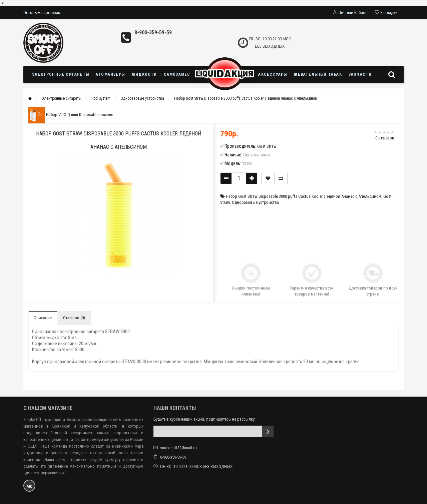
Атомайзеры (110, 74)
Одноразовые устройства (142, 98)
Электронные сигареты (61, 74)
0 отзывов (385, 138)
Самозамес (177, 74)
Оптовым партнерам (42, 13)
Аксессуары (273, 74)
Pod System (101, 98)
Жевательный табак (318, 74)
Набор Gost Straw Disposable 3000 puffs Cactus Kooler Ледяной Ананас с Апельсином (246, 98)
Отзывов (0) (74, 318)
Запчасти (360, 74)
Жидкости (144, 74)
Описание (43, 318)
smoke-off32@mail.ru (178, 448)
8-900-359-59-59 (153, 33)
